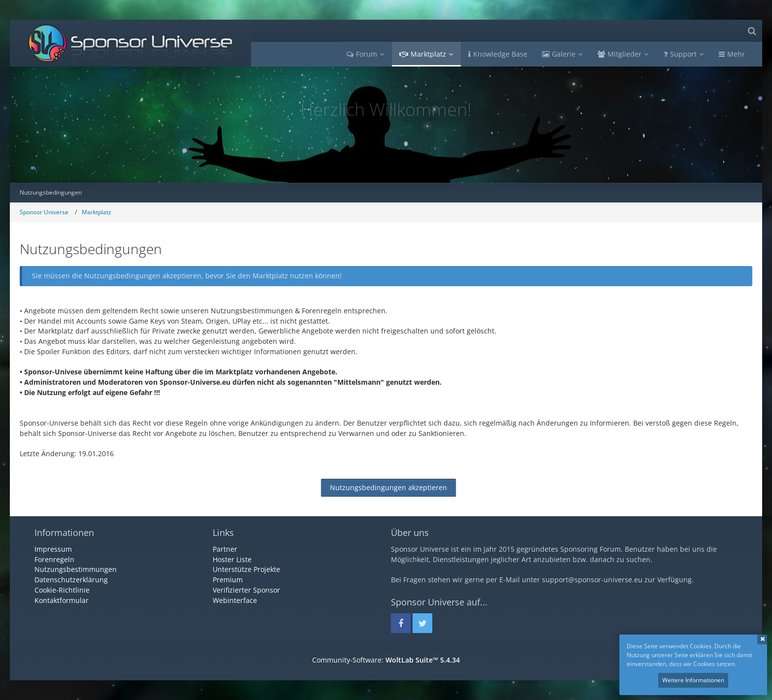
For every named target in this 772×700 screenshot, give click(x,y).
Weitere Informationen (693, 680)
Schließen (762, 639)
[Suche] (752, 31)
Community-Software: (386, 660)
